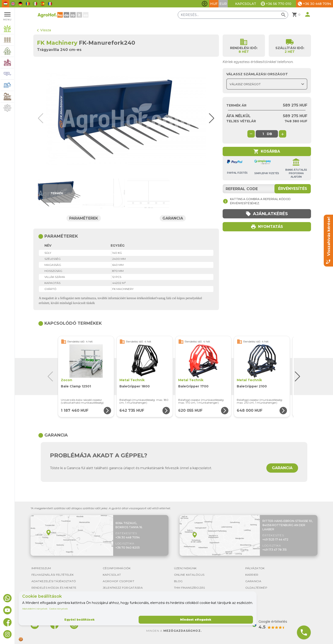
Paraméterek (84, 218)
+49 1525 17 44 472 (275, 539)
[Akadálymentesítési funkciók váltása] (205, 4)
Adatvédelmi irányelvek (35, 609)
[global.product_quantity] (263, 134)
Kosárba (267, 151)
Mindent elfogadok (196, 620)
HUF (214, 4)
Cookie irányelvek (59, 609)
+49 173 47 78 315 (275, 550)
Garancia (173, 218)
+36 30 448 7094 (128, 537)
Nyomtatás (267, 227)
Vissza (44, 30)
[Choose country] (267, 84)
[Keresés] (233, 15)
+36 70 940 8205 (128, 548)
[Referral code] (267, 189)
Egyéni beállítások (79, 620)
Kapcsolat (246, 4)
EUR (223, 4)
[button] (210, 118)
